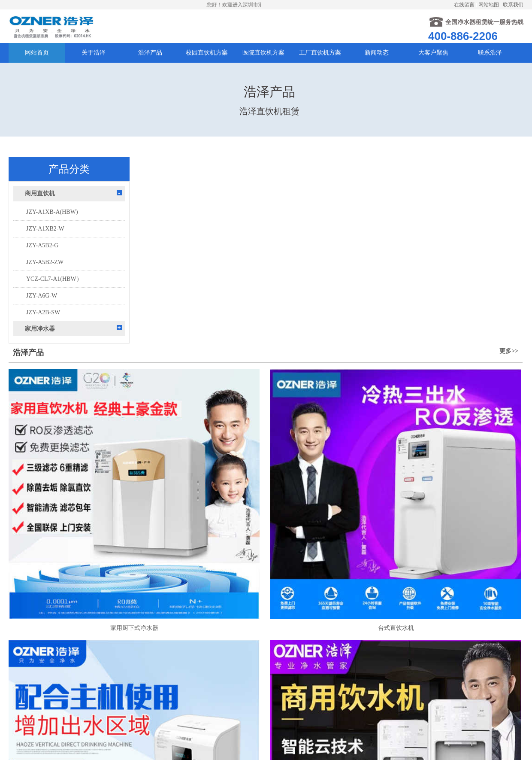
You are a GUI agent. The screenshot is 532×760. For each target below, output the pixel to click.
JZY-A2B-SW (43, 327)
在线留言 (464, 5)
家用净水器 (40, 344)
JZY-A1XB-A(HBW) (52, 227)
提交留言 (195, 723)
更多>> (510, 180)
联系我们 (513, 5)
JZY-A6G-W (42, 311)
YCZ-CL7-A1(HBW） (54, 294)
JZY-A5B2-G (42, 260)
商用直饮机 (40, 208)
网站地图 (489, 5)
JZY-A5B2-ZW (45, 277)
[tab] (69, 208)
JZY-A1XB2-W (45, 244)
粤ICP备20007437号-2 (299, 703)
